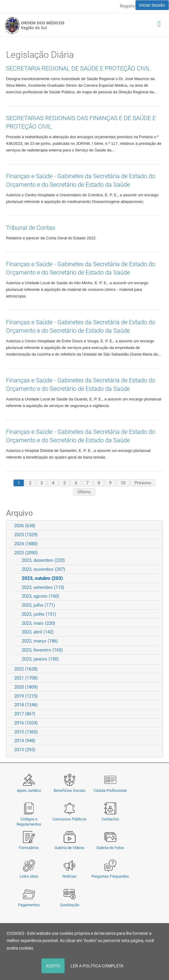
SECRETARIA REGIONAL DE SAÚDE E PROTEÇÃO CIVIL (78, 68)
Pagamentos (29, 905)
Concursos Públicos (69, 819)
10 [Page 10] (123, 483)
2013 (25, 750)
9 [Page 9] (110, 483)
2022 (26, 669)
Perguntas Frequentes (110, 876)
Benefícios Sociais (70, 790)
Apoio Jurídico (29, 790)
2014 (25, 741)
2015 (26, 732)
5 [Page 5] (64, 483)
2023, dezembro (43, 560)
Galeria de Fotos (110, 848)
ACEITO (53, 966)
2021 (26, 678)
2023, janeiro (40, 659)
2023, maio (38, 623)
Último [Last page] (84, 492)
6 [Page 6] (76, 483)
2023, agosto (40, 596)
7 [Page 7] (87, 483)
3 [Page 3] (42, 483)
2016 (26, 723)
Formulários (29, 848)
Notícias (69, 876)
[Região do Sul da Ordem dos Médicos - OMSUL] (35, 25)
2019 (26, 696)
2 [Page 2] (30, 483)
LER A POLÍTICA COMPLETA (97, 966)
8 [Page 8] (99, 483)
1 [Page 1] (19, 483)
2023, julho (38, 605)
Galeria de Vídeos (69, 848)
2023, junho (39, 614)
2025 (26, 535)
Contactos (110, 819)
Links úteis (29, 876)
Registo (128, 6)
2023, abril (38, 632)
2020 (26, 687)
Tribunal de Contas (31, 228)
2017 (25, 714)
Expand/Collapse (156, 526)
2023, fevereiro (42, 650)
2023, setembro (43, 587)
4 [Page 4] (53, 483)
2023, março (40, 641)
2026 (25, 526)
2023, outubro (42, 578)
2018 (26, 705)
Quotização (70, 905)
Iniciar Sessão (152, 5)
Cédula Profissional (110, 790)
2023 (26, 553)
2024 (26, 544)
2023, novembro (43, 569)
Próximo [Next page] (143, 483)
